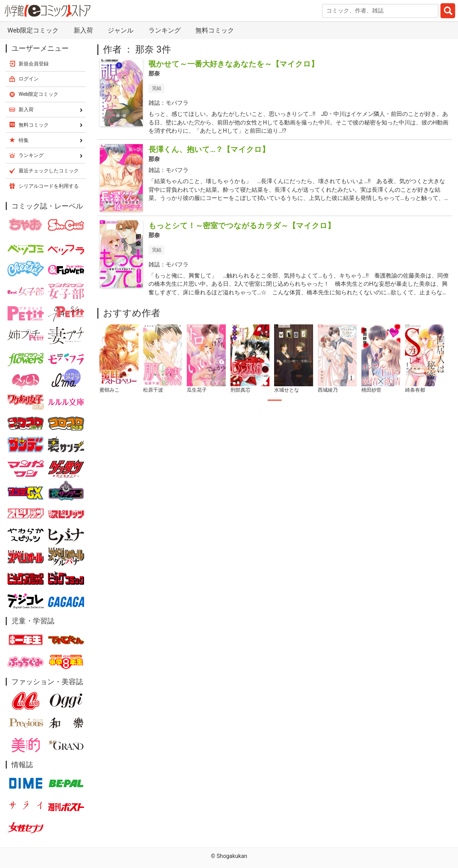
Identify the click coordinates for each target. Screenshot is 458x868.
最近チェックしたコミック (49, 171)
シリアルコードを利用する (49, 186)
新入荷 (83, 30)
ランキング (165, 30)
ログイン (29, 79)
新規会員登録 (34, 64)
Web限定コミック (33, 30)
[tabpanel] (119, 359)
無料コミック (215, 30)
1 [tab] (275, 400)
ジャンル (121, 30)
